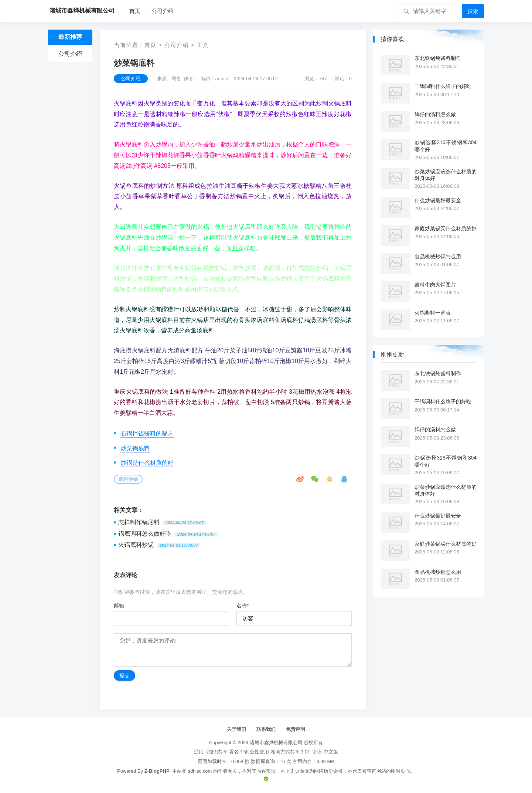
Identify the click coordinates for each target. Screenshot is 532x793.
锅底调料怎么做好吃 (145, 534)
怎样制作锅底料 (139, 522)
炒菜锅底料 (135, 448)
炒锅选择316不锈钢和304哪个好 (446, 146)
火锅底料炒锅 (136, 545)
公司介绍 (163, 11)
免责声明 (296, 729)
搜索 (473, 11)
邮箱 (119, 606)
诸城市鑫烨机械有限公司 (276, 743)
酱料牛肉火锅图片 (435, 285)
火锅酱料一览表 (433, 313)
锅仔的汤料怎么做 (435, 114)
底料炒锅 (128, 479)
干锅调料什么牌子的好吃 (443, 86)
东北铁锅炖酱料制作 (438, 58)
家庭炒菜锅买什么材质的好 (446, 228)
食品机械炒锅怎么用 (438, 257)
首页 (135, 11)
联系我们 (266, 729)
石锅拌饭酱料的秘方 (147, 433)
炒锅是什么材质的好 (147, 463)
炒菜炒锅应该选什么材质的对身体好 (446, 175)
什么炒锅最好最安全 (438, 200)
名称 (243, 606)
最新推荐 (70, 37)
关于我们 (236, 729)
